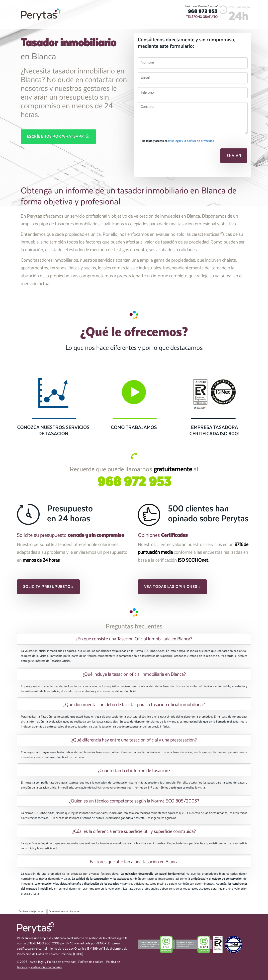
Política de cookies (91, 962)
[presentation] (172, 157)
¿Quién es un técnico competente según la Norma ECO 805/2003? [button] (134, 801)
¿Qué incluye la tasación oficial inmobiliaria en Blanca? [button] (134, 674)
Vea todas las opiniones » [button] (173, 587)
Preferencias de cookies (46, 967)
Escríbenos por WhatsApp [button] (59, 136)
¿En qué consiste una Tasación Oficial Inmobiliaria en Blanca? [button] (134, 639)
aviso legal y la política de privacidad (191, 141)
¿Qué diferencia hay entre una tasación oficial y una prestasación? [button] (134, 740)
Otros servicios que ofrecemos (64, 912)
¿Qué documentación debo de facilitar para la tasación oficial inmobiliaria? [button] (134, 705)
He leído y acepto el (176, 141)
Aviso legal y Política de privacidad (53, 962)
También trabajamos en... (32, 912)
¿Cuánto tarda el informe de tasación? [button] (134, 771)
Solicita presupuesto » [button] (48, 587)
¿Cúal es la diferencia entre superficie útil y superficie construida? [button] (134, 831)
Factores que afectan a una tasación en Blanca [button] (134, 862)
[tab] (134, 639)
